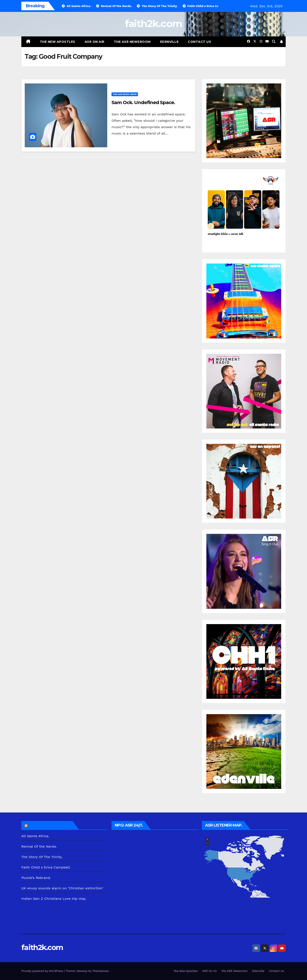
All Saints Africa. (35, 836)
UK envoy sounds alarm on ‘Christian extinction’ (62, 888)
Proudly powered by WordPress (43, 971)
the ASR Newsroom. (50, 825)
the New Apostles (58, 42)
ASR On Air (95, 42)
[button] (274, 42)
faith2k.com (153, 24)
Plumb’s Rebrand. (36, 878)
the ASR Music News (125, 94)
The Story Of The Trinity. (42, 857)
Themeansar (101, 971)
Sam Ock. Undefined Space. (143, 102)
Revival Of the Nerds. (39, 846)
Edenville (169, 42)
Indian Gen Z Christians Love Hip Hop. (54, 899)
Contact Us (199, 42)
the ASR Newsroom (132, 42)
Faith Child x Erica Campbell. (46, 867)
